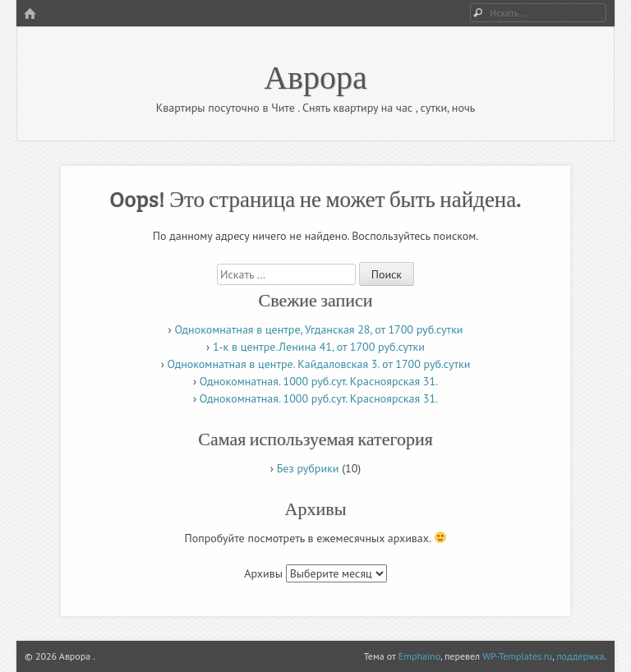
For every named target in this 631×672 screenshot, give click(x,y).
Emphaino (419, 656)
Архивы (263, 573)
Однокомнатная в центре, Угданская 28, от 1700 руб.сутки (318, 329)
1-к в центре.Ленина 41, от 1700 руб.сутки (319, 347)
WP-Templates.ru (517, 656)
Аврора (315, 76)
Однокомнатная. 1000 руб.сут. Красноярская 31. (319, 381)
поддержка (580, 656)
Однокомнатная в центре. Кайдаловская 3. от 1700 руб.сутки (319, 364)
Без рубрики (308, 468)
